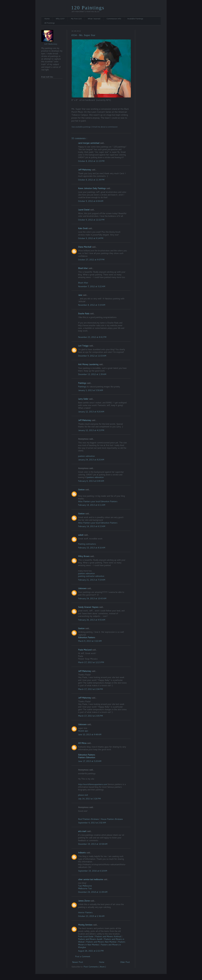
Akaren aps (83, 731)
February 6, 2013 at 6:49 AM (91, 481)
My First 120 (76, 19)
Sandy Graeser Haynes (89, 607)
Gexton (82, 490)
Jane (80, 295)
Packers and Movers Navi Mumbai (101, 942)
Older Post (125, 962)
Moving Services (86, 925)
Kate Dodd (83, 228)
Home (47, 19)
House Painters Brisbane (112, 819)
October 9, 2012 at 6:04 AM (91, 201)
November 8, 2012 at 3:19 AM (92, 305)
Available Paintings (135, 19)
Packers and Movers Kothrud (108, 936)
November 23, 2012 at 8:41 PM (92, 337)
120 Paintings (88, 8)
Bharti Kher (83, 283)
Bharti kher (83, 268)
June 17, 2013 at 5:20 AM (90, 761)
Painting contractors (87, 544)
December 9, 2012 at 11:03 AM (92, 356)
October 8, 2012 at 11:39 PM (91, 180)
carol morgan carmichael (89, 143)
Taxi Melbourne (85, 886)
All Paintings (50, 23)
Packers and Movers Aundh (90, 939)
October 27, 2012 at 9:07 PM (91, 260)
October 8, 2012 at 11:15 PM (91, 161)
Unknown (83, 588)
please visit (83, 795)
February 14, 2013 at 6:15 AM (92, 526)
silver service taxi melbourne (91, 879)
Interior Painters (85, 912)
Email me (96, 127)
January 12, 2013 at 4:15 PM (91, 430)
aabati (81, 535)
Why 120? (60, 19)
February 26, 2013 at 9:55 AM (92, 620)
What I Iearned (94, 19)
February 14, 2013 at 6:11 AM (92, 505)
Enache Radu (84, 314)
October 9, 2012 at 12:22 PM (91, 220)
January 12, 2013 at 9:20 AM (91, 412)
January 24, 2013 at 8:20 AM (91, 460)
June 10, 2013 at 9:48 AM (90, 734)
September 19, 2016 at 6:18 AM (93, 871)
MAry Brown (84, 556)
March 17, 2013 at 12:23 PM (91, 662)
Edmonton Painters (87, 637)
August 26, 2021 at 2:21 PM (91, 951)
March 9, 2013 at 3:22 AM (90, 641)
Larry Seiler (83, 399)
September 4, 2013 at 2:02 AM (92, 823)
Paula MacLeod (85, 650)
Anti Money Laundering (89, 364)
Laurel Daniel (84, 210)
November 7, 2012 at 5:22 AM (92, 286)
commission (112, 127)
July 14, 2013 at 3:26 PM (89, 799)
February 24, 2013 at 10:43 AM (92, 598)
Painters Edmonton (87, 757)
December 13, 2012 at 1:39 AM (92, 374)
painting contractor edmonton (91, 576)
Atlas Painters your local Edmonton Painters (98, 501)
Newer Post (78, 962)
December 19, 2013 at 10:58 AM (93, 844)
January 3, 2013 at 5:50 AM (91, 390)
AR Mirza (83, 743)
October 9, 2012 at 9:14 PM (91, 238)
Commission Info (114, 19)
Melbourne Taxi (85, 888)
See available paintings (81, 127)
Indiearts (82, 853)
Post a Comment (83, 956)
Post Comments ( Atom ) (95, 967)
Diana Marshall (85, 247)
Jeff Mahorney (85, 170)
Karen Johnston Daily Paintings (92, 188)
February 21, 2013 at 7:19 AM (92, 580)
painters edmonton (86, 456)
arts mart (83, 831)
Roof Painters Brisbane (89, 819)
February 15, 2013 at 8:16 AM (92, 548)
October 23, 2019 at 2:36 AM (91, 916)
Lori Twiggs (84, 346)
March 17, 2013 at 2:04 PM (90, 689)
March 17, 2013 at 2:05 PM (90, 716)
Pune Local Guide (86, 936)
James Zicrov (84, 901)
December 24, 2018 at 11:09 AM (93, 892)
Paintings (82, 383)
